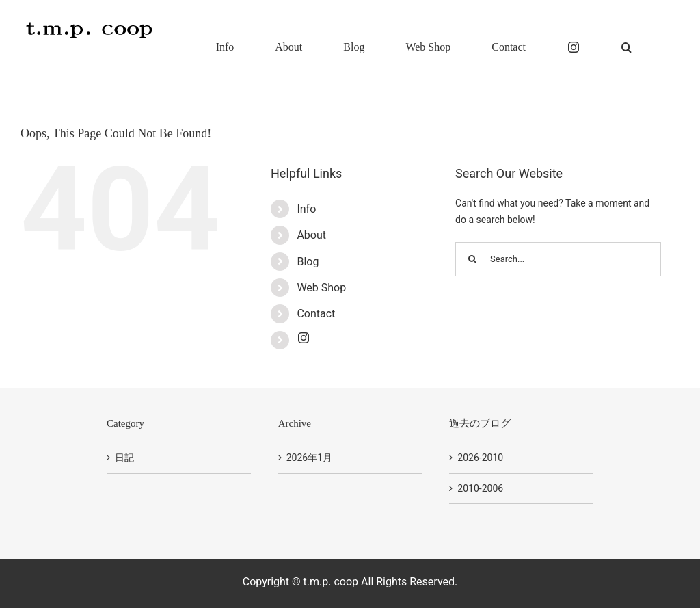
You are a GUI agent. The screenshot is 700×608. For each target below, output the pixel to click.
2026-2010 (480, 458)
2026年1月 (309, 458)
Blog (308, 262)
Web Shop (321, 288)
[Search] (472, 259)
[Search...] (558, 259)
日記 (124, 458)
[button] (627, 46)
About (311, 235)
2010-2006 (480, 488)
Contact (316, 314)
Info (306, 209)
